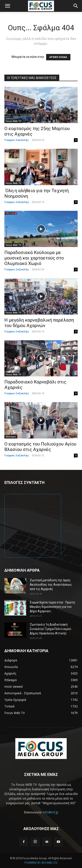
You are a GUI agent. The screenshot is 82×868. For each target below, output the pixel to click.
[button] (7, 6)
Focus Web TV (13, 121)
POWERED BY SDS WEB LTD (41, 863)
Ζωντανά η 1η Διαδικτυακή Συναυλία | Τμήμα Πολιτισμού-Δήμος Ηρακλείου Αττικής (51, 629)
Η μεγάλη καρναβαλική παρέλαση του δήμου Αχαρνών (39, 323)
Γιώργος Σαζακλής (17, 140)
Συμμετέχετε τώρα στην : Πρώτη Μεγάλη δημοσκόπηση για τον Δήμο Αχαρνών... (52, 607)
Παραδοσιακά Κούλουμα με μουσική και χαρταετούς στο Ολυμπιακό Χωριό (34, 258)
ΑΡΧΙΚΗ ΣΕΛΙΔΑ (58, 57)
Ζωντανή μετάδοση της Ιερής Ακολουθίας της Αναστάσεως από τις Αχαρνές (51, 585)
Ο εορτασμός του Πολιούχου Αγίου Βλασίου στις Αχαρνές (40, 447)
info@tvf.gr (51, 812)
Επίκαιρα (11, 437)
